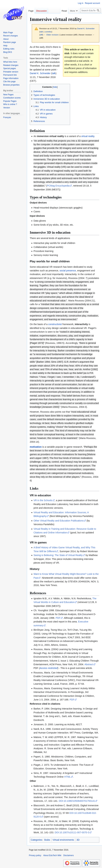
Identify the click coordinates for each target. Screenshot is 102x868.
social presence (68, 271)
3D (78, 840)
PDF (58, 618)
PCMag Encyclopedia (58, 186)
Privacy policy (35, 855)
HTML (67, 777)
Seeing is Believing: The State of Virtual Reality (58, 555)
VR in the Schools (43, 500)
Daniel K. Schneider (40, 73)
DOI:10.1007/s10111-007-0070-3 (72, 832)
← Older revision (51, 35)
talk (42, 32)
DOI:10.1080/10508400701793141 (77, 801)
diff (41, 35)
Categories (36, 840)
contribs (48, 32)
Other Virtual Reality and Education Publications (58, 521)
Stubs (47, 840)
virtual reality (88, 136)
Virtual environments (63, 840)
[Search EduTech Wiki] (90, 17)
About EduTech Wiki (52, 855)
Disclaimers (69, 855)
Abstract (89, 664)
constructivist (55, 324)
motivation (36, 447)
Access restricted (49, 668)
